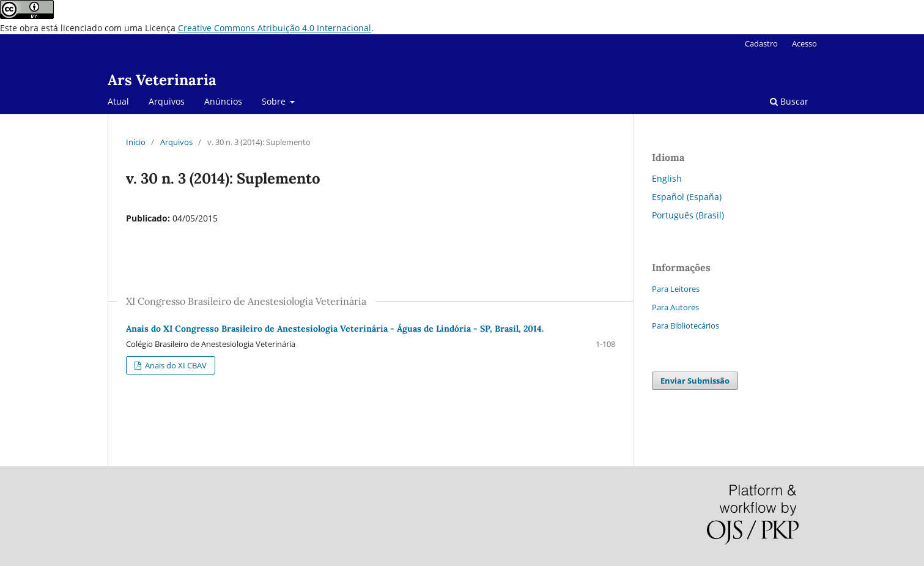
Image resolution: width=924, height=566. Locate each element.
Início (136, 142)
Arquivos (167, 101)
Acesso (804, 43)
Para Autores (675, 307)
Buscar (789, 101)
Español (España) (687, 197)
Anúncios (223, 101)
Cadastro (761, 43)
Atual (118, 101)
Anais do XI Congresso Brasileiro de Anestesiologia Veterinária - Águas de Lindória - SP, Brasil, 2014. (335, 329)
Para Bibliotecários (686, 326)
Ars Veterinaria (162, 80)
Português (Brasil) (688, 215)
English (667, 178)
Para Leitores (676, 289)
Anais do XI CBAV (175, 365)
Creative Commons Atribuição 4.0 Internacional (275, 28)
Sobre (275, 101)
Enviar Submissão (695, 381)
